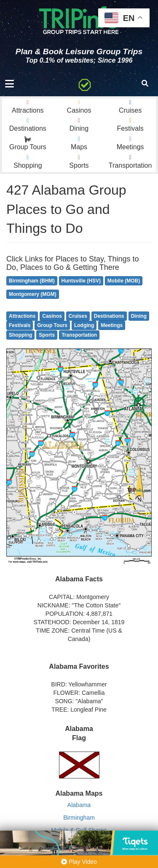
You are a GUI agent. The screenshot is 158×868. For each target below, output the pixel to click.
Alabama (79, 805)
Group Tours (52, 325)
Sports (47, 335)
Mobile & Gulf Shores (79, 830)
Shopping (20, 335)
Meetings (112, 325)
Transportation (79, 335)
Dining (139, 316)
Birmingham (79, 818)
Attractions (22, 316)
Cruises (78, 316)
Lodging (84, 325)
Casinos (52, 316)
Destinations (109, 316)
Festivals (20, 325)
